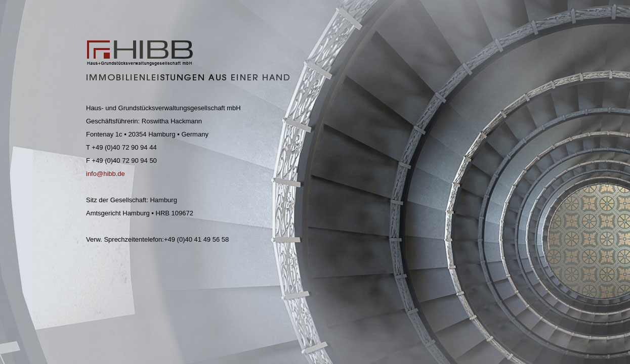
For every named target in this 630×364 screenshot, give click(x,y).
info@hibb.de (106, 174)
